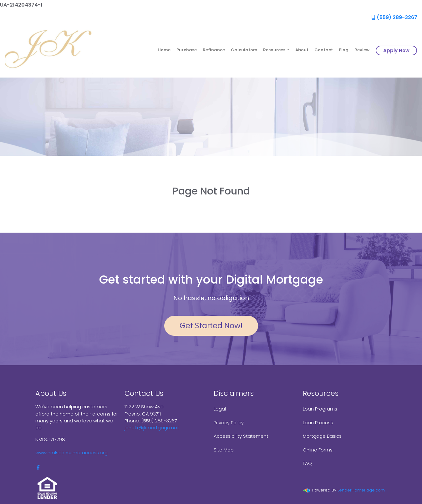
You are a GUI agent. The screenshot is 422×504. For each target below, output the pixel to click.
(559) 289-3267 (394, 17)
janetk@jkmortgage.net (152, 428)
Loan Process (318, 423)
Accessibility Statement (241, 436)
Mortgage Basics (322, 436)
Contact (324, 50)
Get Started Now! (211, 326)
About (302, 50)
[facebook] (38, 467)
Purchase (187, 50)
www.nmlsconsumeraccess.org (71, 453)
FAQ (307, 463)
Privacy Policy (229, 423)
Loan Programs (320, 409)
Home (164, 50)
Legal (220, 409)
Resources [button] (275, 50)
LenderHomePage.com (361, 490)
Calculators (244, 50)
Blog (344, 50)
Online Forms (318, 450)
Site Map (224, 450)
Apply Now (396, 50)
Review (362, 50)
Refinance (214, 50)
